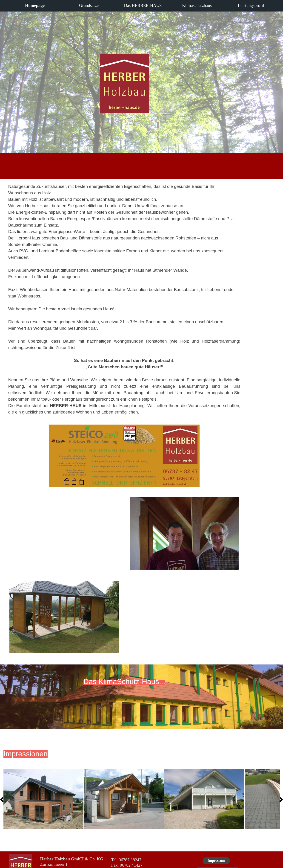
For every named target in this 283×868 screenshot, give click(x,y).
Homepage (35, 5)
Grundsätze (89, 5)
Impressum (216, 861)
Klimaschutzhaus (197, 5)
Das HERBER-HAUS (143, 5)
